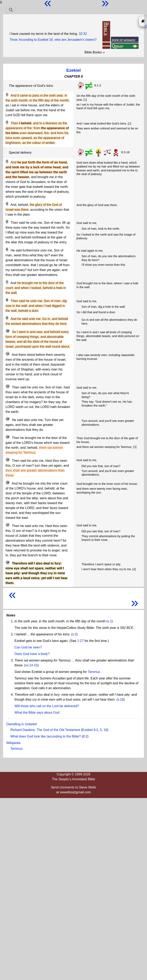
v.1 (110, 621)
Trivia (13, 40)
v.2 (75, 634)
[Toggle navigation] (11, 10)
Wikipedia (13, 743)
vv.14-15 (31, 665)
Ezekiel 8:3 (90, 730)
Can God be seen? (28, 647)
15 (8, 460)
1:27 (80, 641)
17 (8, 525)
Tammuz (94, 672)
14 (8, 437)
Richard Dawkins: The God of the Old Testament (45, 730)
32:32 (83, 34)
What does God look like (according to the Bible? (46, 736)
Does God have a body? (32, 654)
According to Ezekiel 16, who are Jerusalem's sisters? (58, 40)
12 (8, 386)
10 (8, 331)
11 (8, 354)
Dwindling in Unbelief (21, 724)
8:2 (85, 736)
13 (8, 419)
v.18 (121, 699)
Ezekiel (74, 70)
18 (8, 562)
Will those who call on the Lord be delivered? (47, 706)
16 (8, 483)
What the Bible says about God (37, 713)
